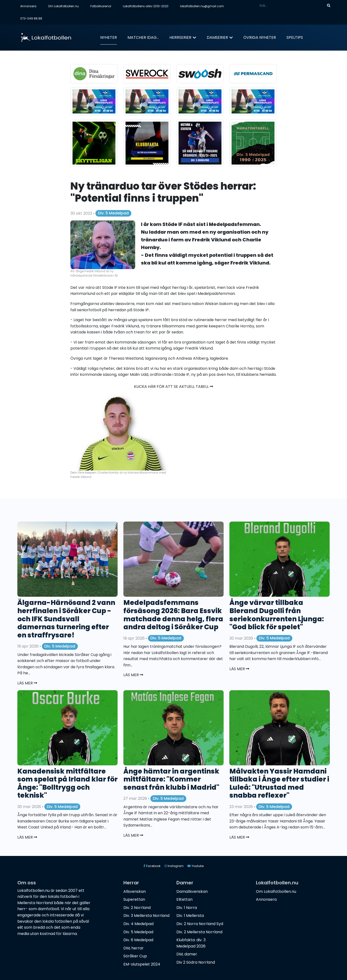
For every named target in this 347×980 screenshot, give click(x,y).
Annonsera (28, 6)
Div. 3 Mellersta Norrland (146, 916)
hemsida (268, 374)
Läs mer (27, 683)
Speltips (295, 37)
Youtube (196, 866)
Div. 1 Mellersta (190, 916)
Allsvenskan (135, 891)
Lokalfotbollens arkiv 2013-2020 (146, 6)
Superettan (134, 899)
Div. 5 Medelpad (113, 213)
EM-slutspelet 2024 (142, 964)
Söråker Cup (135, 956)
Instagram (174, 866)
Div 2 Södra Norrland (196, 962)
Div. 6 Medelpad (138, 940)
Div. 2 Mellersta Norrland (199, 932)
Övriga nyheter (260, 37)
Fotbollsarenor (101, 6)
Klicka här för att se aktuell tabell (173, 387)
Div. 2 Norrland (137, 908)
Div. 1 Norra (187, 908)
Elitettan (184, 899)
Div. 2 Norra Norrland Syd (200, 924)
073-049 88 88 (31, 18)
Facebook (152, 866)
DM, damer (187, 954)
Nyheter (109, 37)
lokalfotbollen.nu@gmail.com (202, 6)
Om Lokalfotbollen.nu (63, 6)
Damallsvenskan (192, 891)
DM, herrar (133, 948)
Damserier (217, 37)
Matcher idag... (143, 37)
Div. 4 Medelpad (138, 924)
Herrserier (180, 37)
